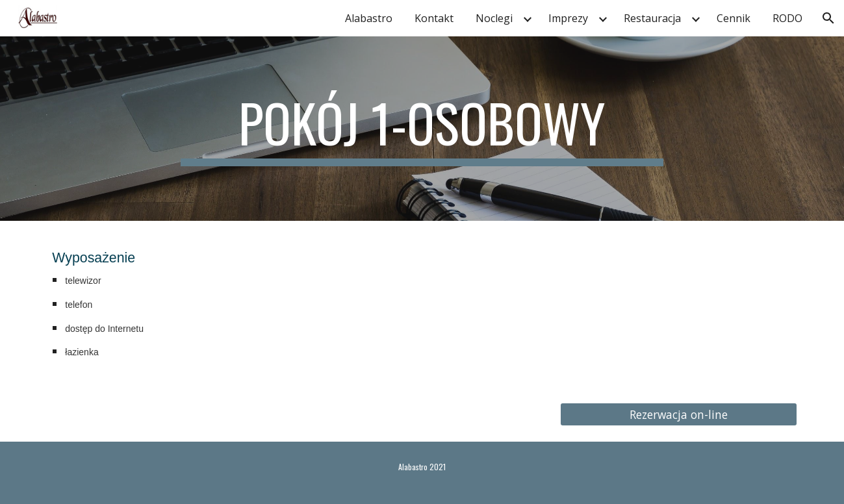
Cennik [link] (734, 18)
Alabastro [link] (369, 18)
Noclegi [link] (494, 18)
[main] (422, 129)
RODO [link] (787, 18)
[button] (828, 18)
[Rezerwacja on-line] (679, 414)
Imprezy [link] (568, 18)
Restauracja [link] (652, 18)
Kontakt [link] (434, 18)
